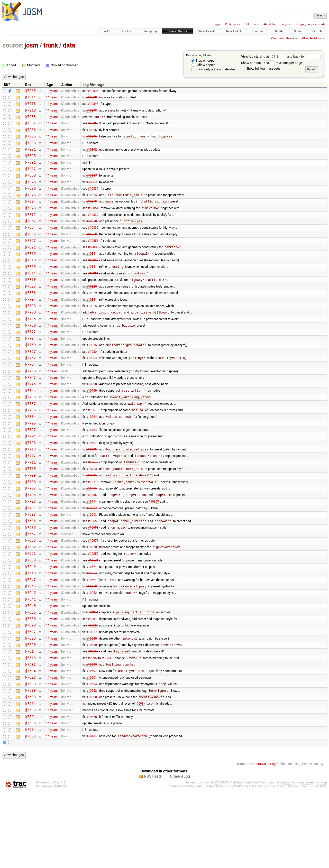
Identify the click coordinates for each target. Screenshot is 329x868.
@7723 (30, 485)
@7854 (30, 244)
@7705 (30, 543)
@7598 (30, 769)
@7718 (30, 492)
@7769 (30, 376)
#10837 (92, 186)
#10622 (109, 638)
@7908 (30, 120)
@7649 (30, 624)
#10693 (92, 565)
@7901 (30, 157)
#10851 (93, 223)
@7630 (30, 682)
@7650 (30, 616)
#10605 (92, 733)
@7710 (30, 514)
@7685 (30, 580)
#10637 (92, 696)
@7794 (30, 325)
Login (217, 24)
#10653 (93, 543)
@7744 (30, 427)
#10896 (92, 135)
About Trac (270, 24)
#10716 (92, 522)
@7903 (30, 150)
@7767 (30, 383)
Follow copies (203, 65)
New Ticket (234, 31)
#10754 (92, 470)
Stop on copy (203, 61)
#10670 (92, 602)
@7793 (30, 332)
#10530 (92, 704)
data (69, 45)
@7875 (30, 208)
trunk (51, 45)
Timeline (126, 31)
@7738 (30, 434)
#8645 (92, 128)
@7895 (30, 164)
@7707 (30, 536)
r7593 (140, 777)
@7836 (30, 252)
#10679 (93, 449)
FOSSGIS (222, 859)
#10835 (93, 91)
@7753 (30, 405)
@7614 (30, 718)
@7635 (30, 675)
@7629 (30, 689)
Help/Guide (252, 24)
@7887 (30, 179)
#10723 (92, 514)
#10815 (92, 376)
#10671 (93, 594)
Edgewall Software (54, 863)
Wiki (107, 31)
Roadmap (258, 31)
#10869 (92, 252)
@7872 (30, 230)
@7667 (30, 587)
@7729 (30, 463)
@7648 (30, 631)
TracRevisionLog (264, 841)
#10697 (154, 551)
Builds (279, 31)
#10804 (93, 383)
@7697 (30, 565)
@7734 (30, 456)
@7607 (30, 733)
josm (31, 45)
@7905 (30, 142)
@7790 (30, 339)
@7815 (30, 288)
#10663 (92, 646)
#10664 (92, 631)
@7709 (30, 521)
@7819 (30, 274)
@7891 (30, 172)
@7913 (30, 106)
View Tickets (207, 31)
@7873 (30, 222)
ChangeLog (180, 853)
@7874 (30, 215)
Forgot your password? (311, 24)
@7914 (30, 99)
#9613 (92, 689)
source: (13, 45)
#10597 (92, 740)
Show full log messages (261, 68)
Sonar (298, 31)
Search (317, 31)
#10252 (93, 609)
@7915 (30, 91)
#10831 (92, 288)
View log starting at (264, 56)
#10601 (92, 747)
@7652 (30, 602)
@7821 (30, 266)
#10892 (92, 157)
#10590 (92, 770)
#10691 (92, 485)
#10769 (92, 427)
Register (287, 24)
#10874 (92, 208)
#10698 (92, 419)
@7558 (30, 813)
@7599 (30, 762)
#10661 (92, 638)
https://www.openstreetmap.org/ (304, 859)
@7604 (30, 740)
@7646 (30, 645)
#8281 (94, 675)
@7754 (30, 397)
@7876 (30, 201)
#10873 (92, 215)
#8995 (92, 726)
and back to (304, 56)
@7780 (30, 354)
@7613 (30, 726)
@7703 (30, 551)
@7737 (30, 441)
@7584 (30, 806)
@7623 (30, 704)
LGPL (312, 863)
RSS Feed (153, 853)
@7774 (30, 368)
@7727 (30, 470)
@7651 (30, 609)
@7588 (30, 798)
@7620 (30, 711)
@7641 (30, 660)
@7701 (30, 558)
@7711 (30, 507)
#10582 (92, 762)
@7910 (30, 113)
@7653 (30, 594)
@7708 (30, 529)
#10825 (92, 310)
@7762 (30, 390)
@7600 (30, 755)
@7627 (30, 696)
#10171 (92, 813)
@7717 (30, 500)
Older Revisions (312, 38)
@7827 (30, 259)
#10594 (92, 755)
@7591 (30, 791)
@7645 (30, 653)
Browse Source (178, 31)
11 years (52, 91)
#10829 (92, 317)
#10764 (92, 456)
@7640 (30, 667)
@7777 (30, 361)
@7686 (30, 572)
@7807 (30, 310)
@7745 (30, 419)
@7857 (30, 237)
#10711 (92, 551)
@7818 (30, 281)
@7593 (30, 784)
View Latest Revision (284, 38)
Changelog (150, 31)
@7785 (30, 347)
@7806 (30, 317)
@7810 (30, 303)
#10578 (92, 791)
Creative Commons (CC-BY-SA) (226, 863)
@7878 (30, 193)
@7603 (30, 747)
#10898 (92, 98)
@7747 (30, 412)
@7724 (30, 478)
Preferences (232, 24)
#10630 (93, 718)
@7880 (30, 186)
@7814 (30, 295)
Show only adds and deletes (213, 69)
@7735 (30, 449)
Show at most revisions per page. (272, 63)
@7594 (30, 777)
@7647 (30, 638)
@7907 (30, 128)
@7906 (30, 135)
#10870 (92, 237)
